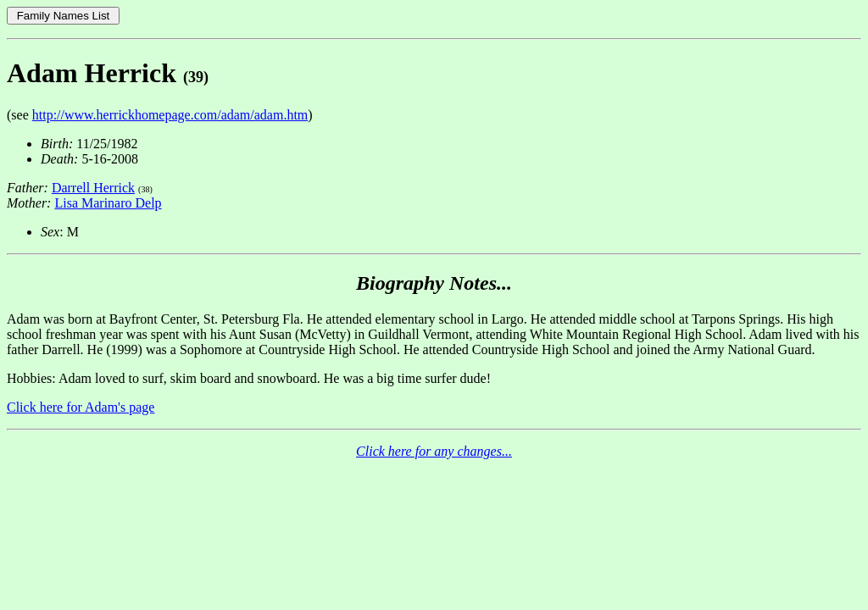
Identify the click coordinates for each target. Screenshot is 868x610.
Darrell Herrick (93, 188)
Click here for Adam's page (81, 407)
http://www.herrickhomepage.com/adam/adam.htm (170, 115)
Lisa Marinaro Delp (108, 203)
